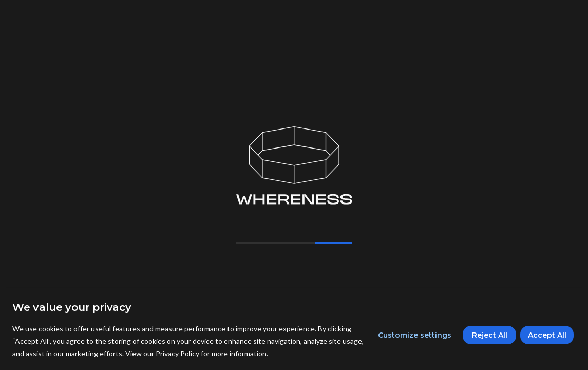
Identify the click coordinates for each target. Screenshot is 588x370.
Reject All (490, 335)
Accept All (547, 335)
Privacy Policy (177, 353)
